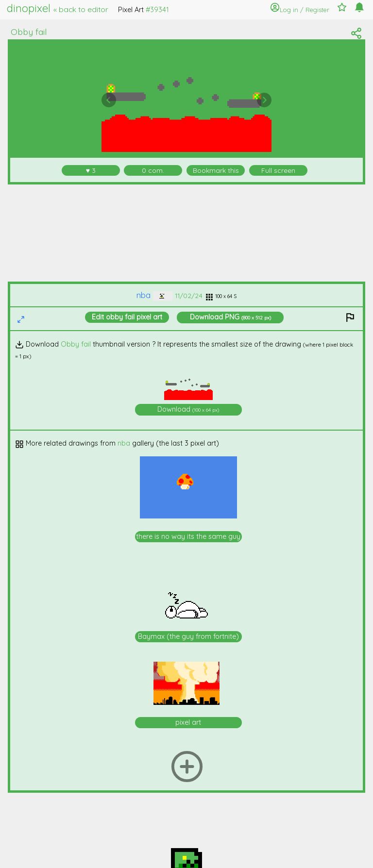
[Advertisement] (187, 233)
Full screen (278, 170)
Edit (127, 317)
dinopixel (58, 8)
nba (154, 295)
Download (230, 317)
